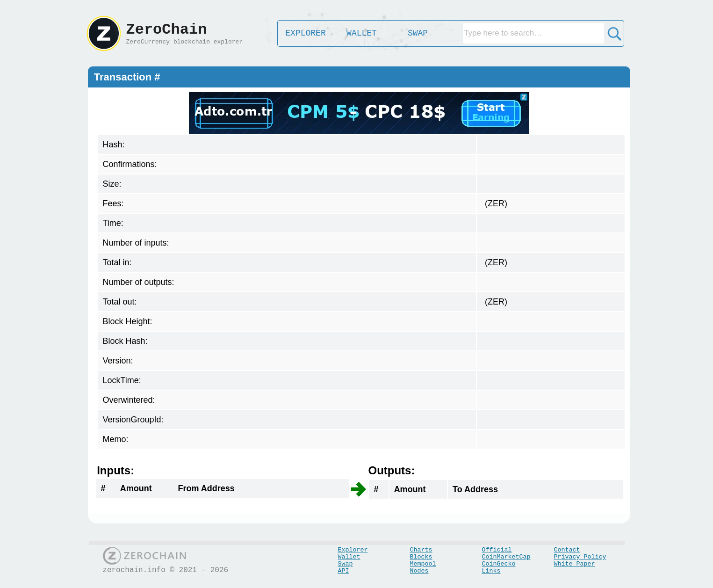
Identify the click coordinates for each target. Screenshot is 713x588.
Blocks (421, 557)
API (344, 571)
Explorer (353, 550)
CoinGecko (499, 564)
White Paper (575, 564)
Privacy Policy (580, 557)
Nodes (419, 571)
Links (491, 571)
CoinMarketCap (506, 557)
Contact (567, 550)
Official (497, 550)
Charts (421, 550)
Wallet (349, 557)
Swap (346, 564)
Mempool (423, 564)
